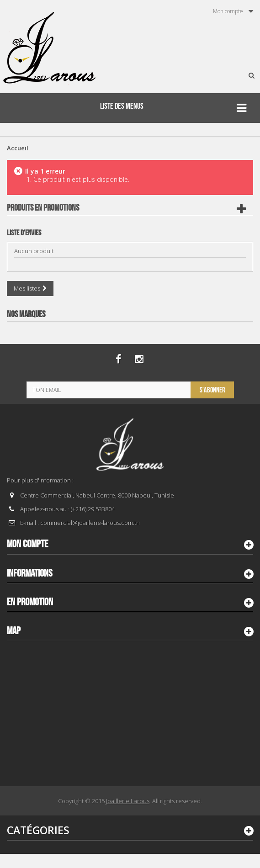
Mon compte (27, 544)
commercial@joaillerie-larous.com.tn (90, 523)
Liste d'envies (24, 233)
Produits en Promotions (43, 208)
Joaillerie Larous (128, 801)
